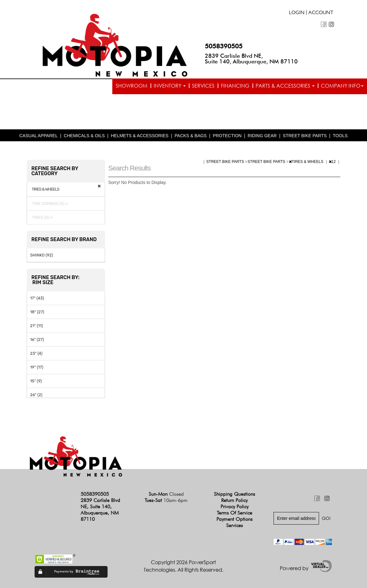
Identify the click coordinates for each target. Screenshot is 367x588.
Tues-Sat (166, 500)
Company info (342, 86)
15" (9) (36, 381)
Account (321, 13)
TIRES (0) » (41, 217)
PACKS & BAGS (191, 136)
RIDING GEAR (262, 136)
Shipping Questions (234, 494)
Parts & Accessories (285, 86)
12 (333, 162)
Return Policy (234, 500)
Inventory (170, 86)
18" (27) (37, 312)
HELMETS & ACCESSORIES (140, 136)
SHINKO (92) (42, 255)
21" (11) (37, 326)
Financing (235, 86)
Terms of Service (234, 513)
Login (297, 13)
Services (203, 86)
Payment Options (234, 519)
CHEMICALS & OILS (84, 136)
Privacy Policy (234, 507)
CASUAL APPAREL (39, 136)
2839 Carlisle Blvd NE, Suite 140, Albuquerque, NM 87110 (251, 59)
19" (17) (37, 367)
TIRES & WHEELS (307, 162)
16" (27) (37, 340)
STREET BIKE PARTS (305, 136)
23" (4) (36, 353)
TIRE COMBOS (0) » (49, 204)
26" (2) (36, 395)
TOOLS (340, 136)
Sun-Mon (166, 494)
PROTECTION (227, 136)
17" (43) (37, 298)
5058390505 (224, 46)
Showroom (132, 86)
